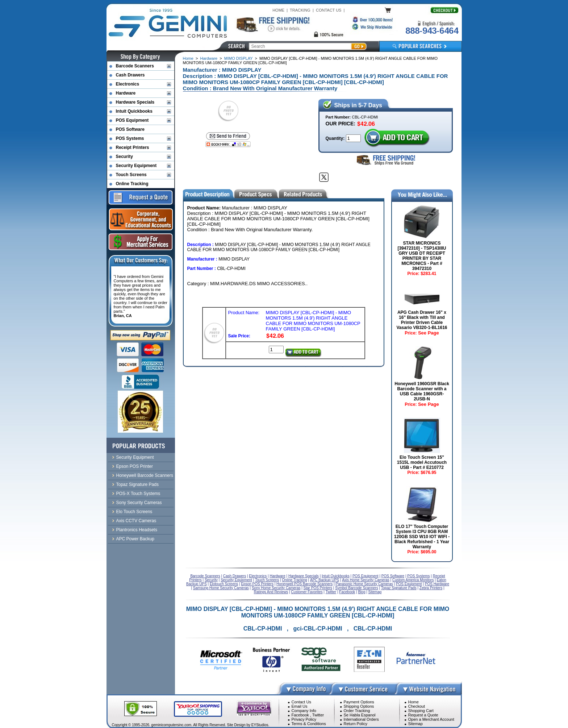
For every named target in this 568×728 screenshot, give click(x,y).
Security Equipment (136, 166)
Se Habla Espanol (360, 715)
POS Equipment (132, 120)
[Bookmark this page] (228, 144)
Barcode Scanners (135, 66)
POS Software (130, 129)
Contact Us (301, 702)
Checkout (417, 706)
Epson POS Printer (135, 466)
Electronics (128, 84)
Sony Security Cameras (139, 503)
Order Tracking (357, 711)
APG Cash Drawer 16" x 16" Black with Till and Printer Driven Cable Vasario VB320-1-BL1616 (422, 320)
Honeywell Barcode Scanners (145, 475)
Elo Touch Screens (134, 512)
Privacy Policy (304, 719)
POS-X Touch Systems (138, 494)
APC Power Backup (135, 539)
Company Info (304, 711)
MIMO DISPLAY (238, 58)
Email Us (300, 706)
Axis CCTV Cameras (136, 521)
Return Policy (356, 724)
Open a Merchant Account (431, 719)
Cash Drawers (130, 75)
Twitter (318, 715)
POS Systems (130, 138)
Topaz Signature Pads (137, 484)
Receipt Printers (133, 147)
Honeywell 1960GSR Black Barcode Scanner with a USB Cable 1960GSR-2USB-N (422, 391)
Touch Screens (131, 175)
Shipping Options (359, 706)
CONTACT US (329, 10)
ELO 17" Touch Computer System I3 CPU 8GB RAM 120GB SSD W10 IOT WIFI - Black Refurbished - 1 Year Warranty (422, 537)
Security (124, 157)
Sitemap (415, 724)
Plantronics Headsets (137, 530)
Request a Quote (423, 715)
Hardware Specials (135, 102)
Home (188, 58)
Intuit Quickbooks (134, 111)
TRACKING (300, 10)
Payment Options (359, 702)
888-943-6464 (432, 31)
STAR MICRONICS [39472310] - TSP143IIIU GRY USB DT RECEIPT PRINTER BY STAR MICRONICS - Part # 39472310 (422, 256)
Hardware (209, 58)
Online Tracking (132, 184)
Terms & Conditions (309, 724)
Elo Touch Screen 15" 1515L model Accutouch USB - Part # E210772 (422, 462)
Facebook (300, 715)
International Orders (361, 719)
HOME (278, 10)
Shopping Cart (421, 711)
